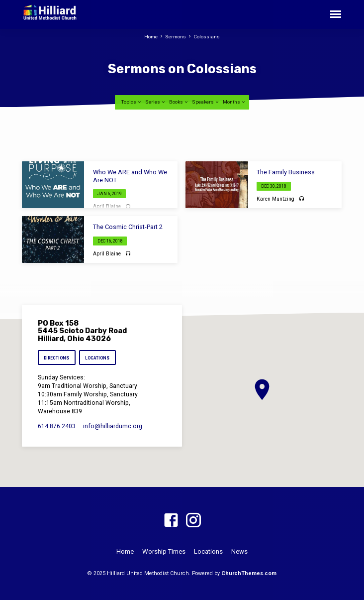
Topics (132, 102)
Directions (56, 358)
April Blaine (107, 206)
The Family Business (286, 172)
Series (156, 102)
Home (151, 37)
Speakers (206, 102)
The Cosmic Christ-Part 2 (128, 227)
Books (179, 102)
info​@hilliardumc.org (113, 426)
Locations (98, 358)
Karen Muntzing (275, 199)
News (239, 551)
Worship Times (164, 551)
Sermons (176, 37)
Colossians (207, 37)
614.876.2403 (57, 426)
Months (234, 102)
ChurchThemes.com (249, 573)
